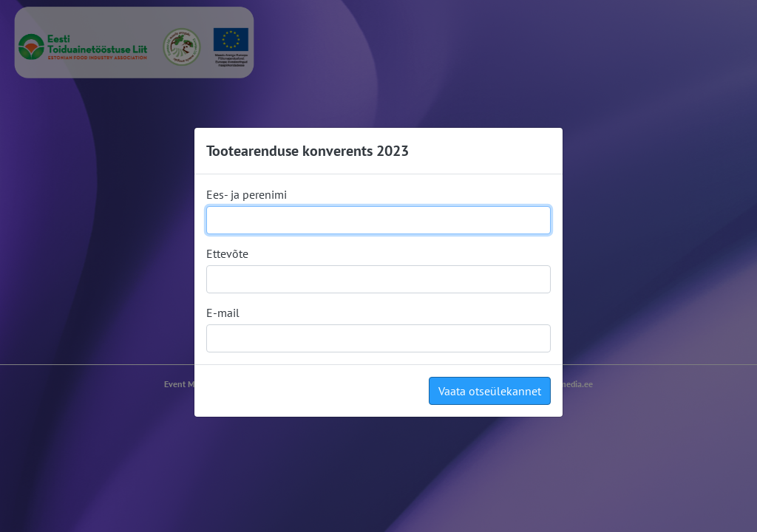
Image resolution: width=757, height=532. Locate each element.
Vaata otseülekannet (490, 391)
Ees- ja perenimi (247, 194)
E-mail (223, 313)
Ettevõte (227, 253)
